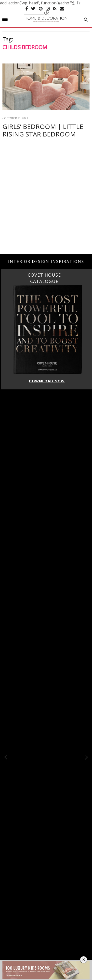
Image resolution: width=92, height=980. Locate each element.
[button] (86, 757)
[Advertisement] (46, 203)
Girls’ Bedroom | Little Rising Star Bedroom (43, 130)
